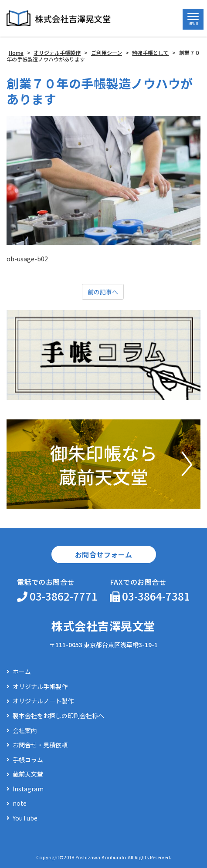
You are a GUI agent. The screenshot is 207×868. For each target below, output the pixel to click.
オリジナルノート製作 (43, 701)
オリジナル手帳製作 (40, 687)
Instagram (28, 789)
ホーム (22, 672)
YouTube (25, 818)
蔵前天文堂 (28, 774)
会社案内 (25, 731)
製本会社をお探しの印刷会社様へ (58, 716)
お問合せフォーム (104, 554)
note (20, 803)
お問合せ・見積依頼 (40, 745)
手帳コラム (28, 760)
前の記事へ (103, 292)
